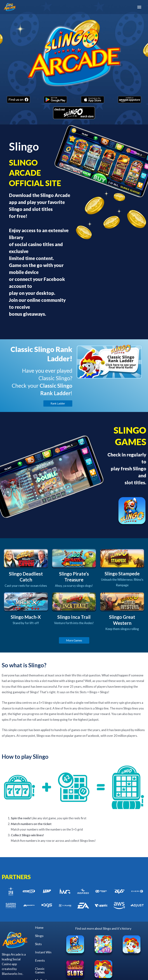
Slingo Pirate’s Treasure (74, 577)
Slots (38, 944)
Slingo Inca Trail (74, 617)
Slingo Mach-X (26, 617)
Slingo (39, 936)
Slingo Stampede (122, 574)
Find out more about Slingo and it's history (103, 928)
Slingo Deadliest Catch (26, 577)
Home (39, 927)
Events (40, 960)
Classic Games (40, 970)
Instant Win (43, 952)
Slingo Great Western (122, 620)
